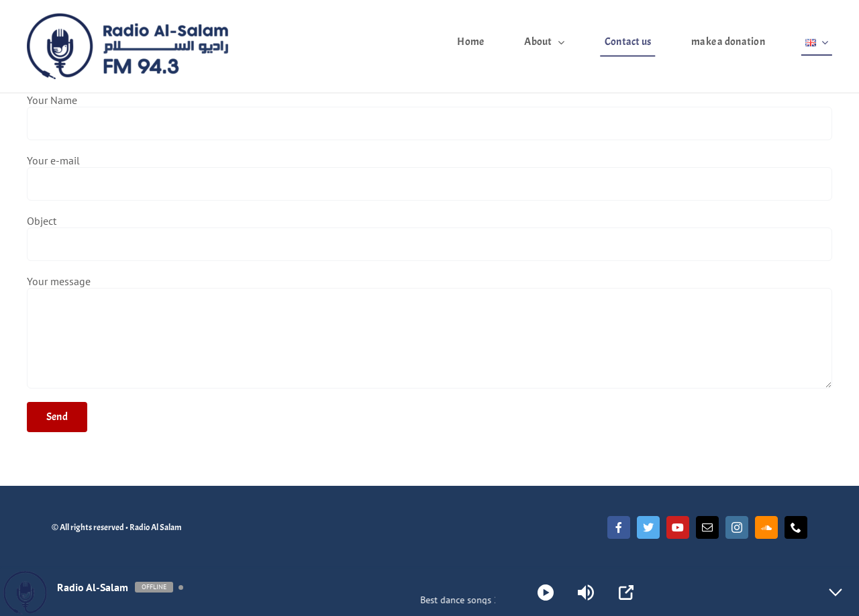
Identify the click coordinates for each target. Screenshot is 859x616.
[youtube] (678, 527)
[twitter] (648, 527)
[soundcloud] (766, 527)
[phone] (796, 527)
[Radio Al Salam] (128, 19)
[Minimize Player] (836, 593)
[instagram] (737, 527)
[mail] (707, 527)
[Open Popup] (626, 593)
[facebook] (619, 527)
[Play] (546, 593)
